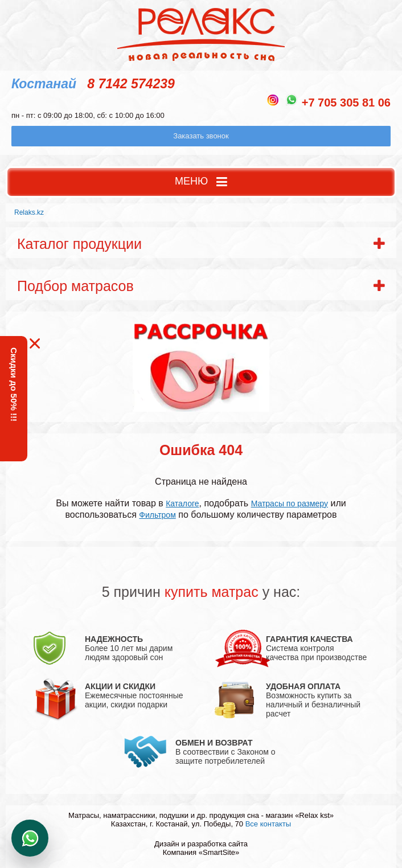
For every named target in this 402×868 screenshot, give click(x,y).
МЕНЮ (201, 182)
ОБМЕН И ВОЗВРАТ (214, 743)
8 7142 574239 (131, 84)
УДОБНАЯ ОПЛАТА (303, 686)
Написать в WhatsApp (30, 838)
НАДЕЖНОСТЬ (114, 639)
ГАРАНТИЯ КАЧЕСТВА (309, 639)
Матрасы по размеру (290, 503)
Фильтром (157, 515)
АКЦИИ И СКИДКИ (120, 686)
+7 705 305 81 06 (346, 103)
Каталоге (182, 503)
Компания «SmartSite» (201, 852)
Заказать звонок (201, 136)
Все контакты (268, 824)
